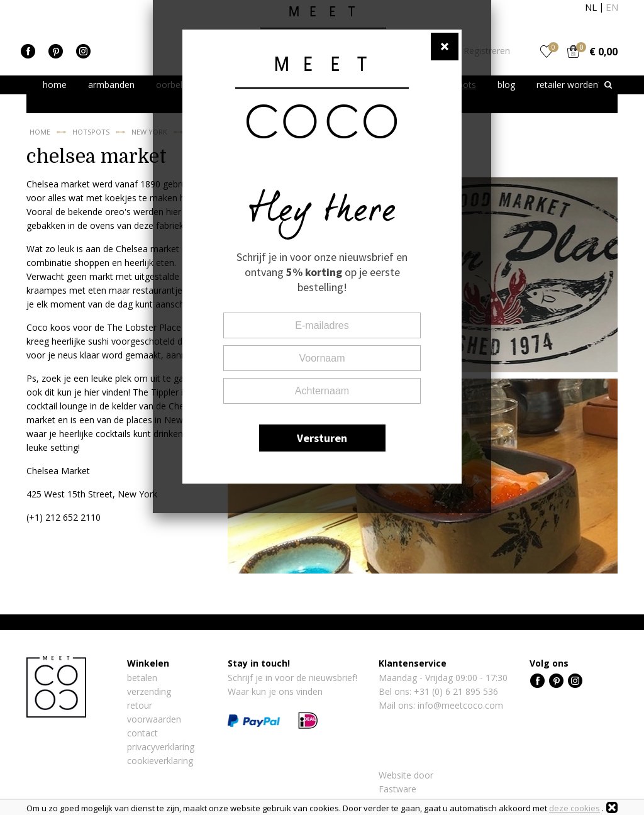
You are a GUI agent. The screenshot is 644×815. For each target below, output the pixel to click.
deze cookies (575, 808)
